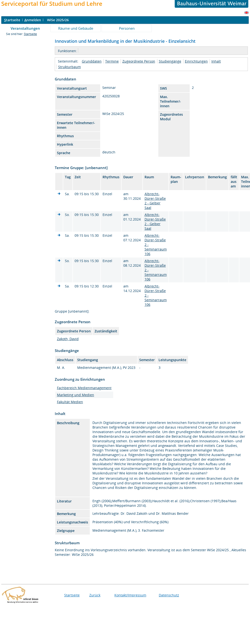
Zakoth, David (68, 339)
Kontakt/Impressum (130, 595)
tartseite (12, 20)
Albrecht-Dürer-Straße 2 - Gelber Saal (155, 201)
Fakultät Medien (70, 402)
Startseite (30, 34)
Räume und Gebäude (76, 28)
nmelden (33, 20)
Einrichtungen (196, 61)
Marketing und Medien (76, 395)
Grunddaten (92, 61)
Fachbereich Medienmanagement (84, 388)
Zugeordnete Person (139, 61)
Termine (112, 61)
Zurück (95, 595)
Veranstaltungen (25, 28)
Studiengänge (170, 61)
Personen (127, 28)
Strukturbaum (69, 67)
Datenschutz (169, 595)
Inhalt (216, 61)
